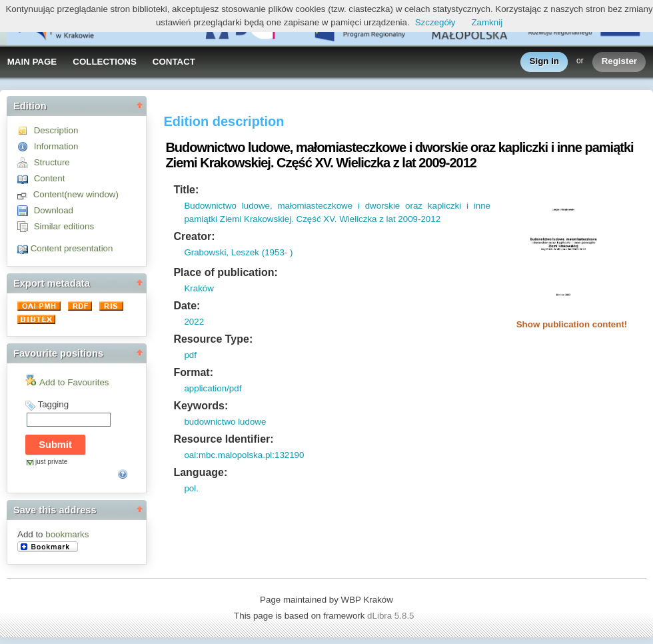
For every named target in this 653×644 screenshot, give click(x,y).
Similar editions (64, 226)
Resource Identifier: (223, 439)
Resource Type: (213, 339)
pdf (190, 355)
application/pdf (213, 388)
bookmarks (67, 534)
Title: (186, 190)
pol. (191, 488)
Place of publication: (225, 272)
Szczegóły (435, 22)
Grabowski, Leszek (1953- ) (238, 252)
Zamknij (487, 22)
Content (50, 178)
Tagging (53, 404)
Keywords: (201, 406)
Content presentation (72, 248)
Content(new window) (76, 194)
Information (56, 146)
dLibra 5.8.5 (392, 616)
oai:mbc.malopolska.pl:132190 (244, 455)
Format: (193, 372)
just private (51, 462)
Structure (52, 162)
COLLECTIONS (105, 62)
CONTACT (174, 62)
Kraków (199, 288)
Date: (187, 306)
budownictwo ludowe (225, 422)
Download (54, 210)
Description (56, 130)
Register (619, 62)
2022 (194, 322)
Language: (200, 472)
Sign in (544, 62)
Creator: (194, 236)
